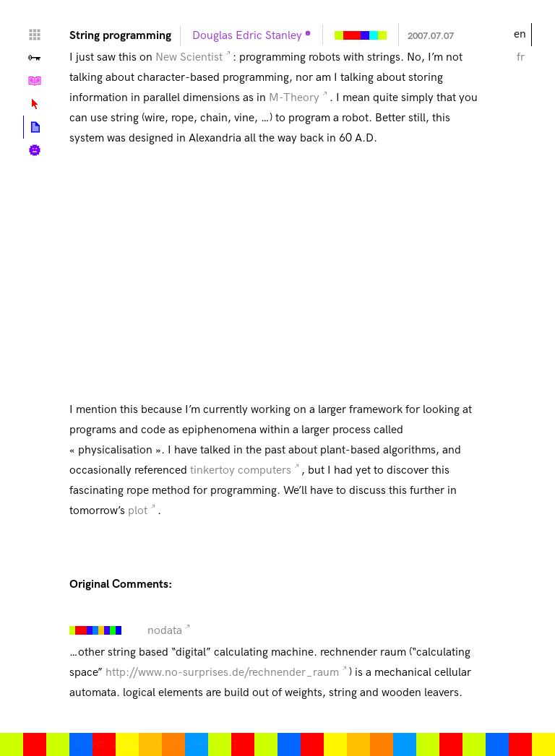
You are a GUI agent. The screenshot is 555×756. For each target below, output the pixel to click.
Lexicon (35, 104)
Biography (35, 150)
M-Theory (294, 98)
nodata (165, 631)
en (520, 34)
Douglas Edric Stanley (247, 36)
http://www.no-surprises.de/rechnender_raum (222, 673)
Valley (35, 58)
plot (138, 511)
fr (521, 57)
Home (35, 35)
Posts (35, 127)
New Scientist (189, 57)
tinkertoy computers (241, 470)
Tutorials (35, 81)
